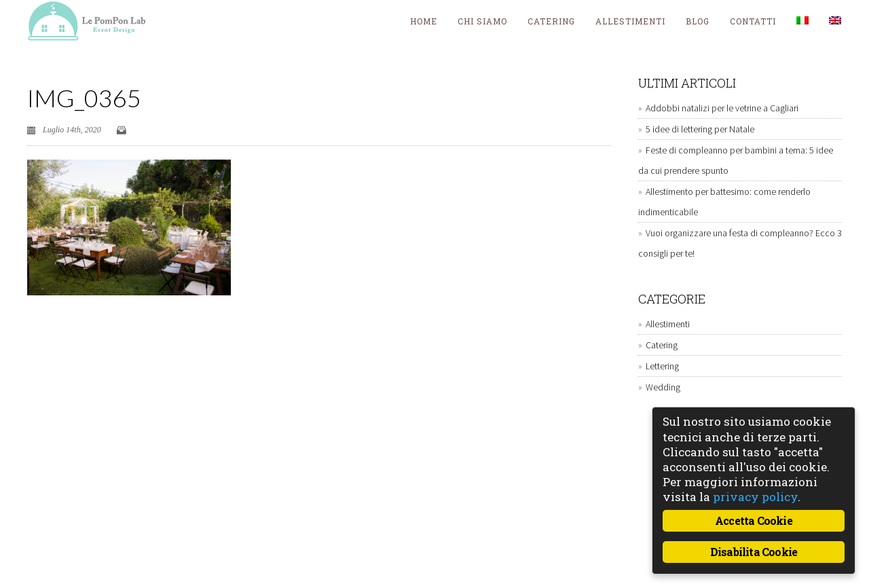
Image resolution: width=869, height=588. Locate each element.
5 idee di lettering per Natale (700, 129)
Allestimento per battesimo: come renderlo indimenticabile (724, 202)
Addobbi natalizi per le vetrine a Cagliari (722, 108)
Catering (551, 21)
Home (424, 21)
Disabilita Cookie (754, 552)
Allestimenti (630, 21)
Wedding (663, 387)
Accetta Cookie (754, 520)
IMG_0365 (84, 98)
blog (698, 21)
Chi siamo (482, 21)
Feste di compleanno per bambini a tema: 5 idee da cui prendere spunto (736, 160)
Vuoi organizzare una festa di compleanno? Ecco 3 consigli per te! (740, 243)
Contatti (753, 21)
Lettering (662, 366)
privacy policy (755, 497)
